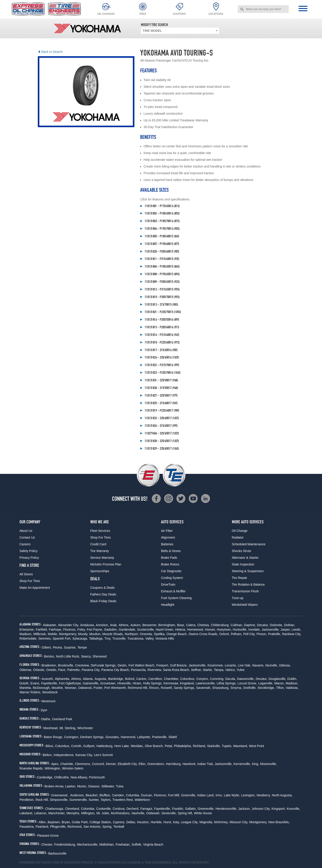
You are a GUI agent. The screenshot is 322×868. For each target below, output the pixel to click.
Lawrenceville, (206, 683)
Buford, (130, 679)
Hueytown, (224, 630)
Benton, (49, 656)
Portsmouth (97, 777)
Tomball (119, 827)
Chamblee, (172, 679)
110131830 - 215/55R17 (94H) (161, 388)
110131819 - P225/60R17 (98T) (162, 411)
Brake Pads (169, 558)
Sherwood (100, 656)
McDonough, (41, 688)
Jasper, (285, 630)
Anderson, (77, 795)
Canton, (142, 679)
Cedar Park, (80, 822)
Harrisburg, (174, 764)
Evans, (35, 683)
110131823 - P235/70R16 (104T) (163, 373)
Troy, (108, 638)
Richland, (199, 746)
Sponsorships (100, 571)
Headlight (168, 605)
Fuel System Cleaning (176, 598)
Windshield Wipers (245, 605)
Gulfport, (89, 746)
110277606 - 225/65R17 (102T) (162, 434)
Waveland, (241, 746)
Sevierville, (169, 813)
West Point (256, 746)
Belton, (48, 755)
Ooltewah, (153, 813)
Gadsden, (111, 630)
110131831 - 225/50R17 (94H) (161, 381)
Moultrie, (58, 688)
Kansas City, (84, 755)
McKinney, (221, 822)
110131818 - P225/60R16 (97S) (162, 343)
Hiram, (137, 683)
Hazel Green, (165, 630)
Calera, (191, 625)
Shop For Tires (30, 581)
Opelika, (160, 634)
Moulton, (95, 634)
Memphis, (73, 813)
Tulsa (120, 786)
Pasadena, (27, 827)
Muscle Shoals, (113, 634)
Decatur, (263, 625)
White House (203, 813)
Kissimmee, (216, 665)
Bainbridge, (116, 679)
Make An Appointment (35, 588)
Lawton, (71, 786)
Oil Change (240, 531)
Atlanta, (88, 679)
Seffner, (196, 670)
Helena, (180, 630)
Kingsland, (187, 683)
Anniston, (102, 625)
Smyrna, (236, 688)
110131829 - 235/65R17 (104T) (162, 449)
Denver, (111, 764)
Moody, (83, 634)
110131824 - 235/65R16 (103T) (162, 358)
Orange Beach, (177, 634)
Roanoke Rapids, (31, 768)
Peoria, (58, 647)
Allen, (43, 822)
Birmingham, (167, 625)
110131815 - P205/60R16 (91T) (162, 328)
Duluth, (24, 683)
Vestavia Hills (165, 638)
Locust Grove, (247, 683)
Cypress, (119, 822)
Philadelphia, (183, 746)
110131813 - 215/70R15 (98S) (161, 305)
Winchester (85, 728)
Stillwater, (108, 786)
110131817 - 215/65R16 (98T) (161, 350)
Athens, (124, 625)
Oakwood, (85, 688)
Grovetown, (108, 683)
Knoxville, (293, 809)
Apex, (55, 764)
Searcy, (86, 656)
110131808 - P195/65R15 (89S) (162, 275)
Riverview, (155, 670)
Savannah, (204, 688)
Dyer (44, 710)
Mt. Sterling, (68, 728)
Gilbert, (47, 647)
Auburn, (136, 625)
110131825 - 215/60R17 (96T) (161, 404)
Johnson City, (261, 809)
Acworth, (48, 679)
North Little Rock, (68, 656)
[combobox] (263, 9)
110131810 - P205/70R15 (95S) (162, 297)
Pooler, (98, 688)
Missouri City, (239, 822)
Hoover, (210, 630)
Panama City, (91, 670)
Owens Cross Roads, (203, 634)
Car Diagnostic (171, 571)
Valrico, (231, 670)
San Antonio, (92, 827)
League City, (190, 822)
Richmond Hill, (138, 688)
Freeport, (163, 665)
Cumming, (217, 679)
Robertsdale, (28, 638)
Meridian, (137, 746)
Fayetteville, (50, 683)
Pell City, (249, 634)
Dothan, (290, 625)
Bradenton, (49, 665)
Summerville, (79, 800)
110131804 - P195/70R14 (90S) (162, 229)
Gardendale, (127, 630)
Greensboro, (156, 764)
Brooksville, (66, 665)
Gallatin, (191, 809)
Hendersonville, (226, 809)
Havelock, (189, 764)
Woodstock (50, 692)
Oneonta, (146, 634)
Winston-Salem (73, 768)
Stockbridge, (266, 688)
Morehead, (51, 728)
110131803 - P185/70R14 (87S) (162, 221)
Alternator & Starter (245, 558)
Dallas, (131, 822)
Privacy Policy (29, 558)
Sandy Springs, (184, 688)
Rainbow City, (291, 634)
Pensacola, (139, 670)
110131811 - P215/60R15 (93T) (162, 259)
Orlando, (39, 670)
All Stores (26, 574)
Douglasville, (277, 679)
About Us (26, 531)
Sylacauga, (80, 638)
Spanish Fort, (62, 638)
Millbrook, (40, 634)
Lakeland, (26, 813)
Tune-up (238, 598)
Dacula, (230, 679)
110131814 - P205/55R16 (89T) (162, 320)
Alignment (168, 537)
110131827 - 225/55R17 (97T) (161, 396)
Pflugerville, (58, 827)
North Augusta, (282, 795)
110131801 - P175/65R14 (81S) (162, 206)
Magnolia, (206, 822)
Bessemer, (150, 625)
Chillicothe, (62, 777)
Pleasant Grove (48, 836)
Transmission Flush (245, 591)
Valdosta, (292, 688)
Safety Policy (29, 551)
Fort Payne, (95, 630)
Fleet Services (100, 531)
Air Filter (167, 531)
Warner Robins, (30, 692)
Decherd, (133, 809)
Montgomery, (68, 634)
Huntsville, (240, 630)
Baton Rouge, (53, 737)
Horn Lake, (122, 746)
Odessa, (285, 665)
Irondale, (254, 630)
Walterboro (142, 800)
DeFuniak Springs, (104, 665)
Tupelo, (227, 746)
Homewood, (196, 630)
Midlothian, (107, 844)
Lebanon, (41, 813)
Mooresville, (268, 764)
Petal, (169, 746)
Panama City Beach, (116, 670)
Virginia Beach (153, 844)
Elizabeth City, (127, 764)
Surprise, (70, 647)
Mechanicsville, (88, 844)
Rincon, (154, 688)
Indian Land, (206, 795)
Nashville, (138, 813)
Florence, (70, 630)
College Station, (101, 822)
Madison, (26, 634)
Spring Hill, (185, 813)
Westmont (48, 701)
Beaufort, (92, 795)
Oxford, (225, 634)
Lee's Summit (103, 755)
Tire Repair (240, 578)
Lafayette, (144, 737)
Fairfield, (42, 630)
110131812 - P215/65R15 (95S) (162, 290)
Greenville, (189, 795)
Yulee (240, 670)
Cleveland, (72, 809)
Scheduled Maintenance (249, 544)
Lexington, (248, 795)
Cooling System (172, 578)
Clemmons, (83, 764)
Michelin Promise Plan (106, 564)
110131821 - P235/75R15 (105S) (163, 312)
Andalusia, (87, 625)
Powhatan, (123, 844)
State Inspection (243, 564)
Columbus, (188, 679)
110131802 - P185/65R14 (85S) (162, 214)
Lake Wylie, (232, 795)
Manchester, (57, 813)
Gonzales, (113, 737)
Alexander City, (68, 625)
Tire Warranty (100, 551)
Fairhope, (55, 630)
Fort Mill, (174, 795)
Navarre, (258, 665)
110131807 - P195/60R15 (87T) (162, 244)
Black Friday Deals (103, 601)
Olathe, (46, 719)
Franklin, (178, 809)
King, (255, 764)
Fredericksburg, (65, 844)
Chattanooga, (55, 809)
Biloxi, (50, 746)
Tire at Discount (66, 862)
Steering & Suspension (248, 571)
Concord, (98, 764)
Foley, (82, 630)
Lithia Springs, (227, 683)
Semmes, (45, 638)
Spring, (107, 827)
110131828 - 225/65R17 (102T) (162, 441)
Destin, (123, 665)
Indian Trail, (205, 764)
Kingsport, (279, 809)
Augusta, (101, 679)
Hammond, (128, 737)
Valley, (150, 638)
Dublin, (292, 679)
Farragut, (147, 809)
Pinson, (262, 634)
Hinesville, (125, 683)
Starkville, (214, 746)
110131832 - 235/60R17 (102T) (162, 419)
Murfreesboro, (121, 813)
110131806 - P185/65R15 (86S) (162, 267)
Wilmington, (53, 768)
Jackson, (244, 809)
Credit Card (98, 544)
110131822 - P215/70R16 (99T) (162, 365)
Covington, (72, 737)
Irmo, (219, 795)
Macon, (280, 683)
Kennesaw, (171, 683)
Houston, (143, 822)
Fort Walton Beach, (142, 665)
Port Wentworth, (115, 688)
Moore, (82, 786)
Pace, (62, 670)
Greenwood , (60, 795)
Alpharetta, (62, 679)
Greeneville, (206, 809)
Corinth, (77, 746)
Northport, (132, 634)
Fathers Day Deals (103, 594)
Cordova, (119, 809)
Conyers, (203, 679)
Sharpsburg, (221, 688)
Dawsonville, (246, 679)
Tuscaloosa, (136, 638)
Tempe (82, 647)
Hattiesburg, (105, 746)
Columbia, (133, 795)
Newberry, (264, 795)
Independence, (64, 755)
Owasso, (94, 786)
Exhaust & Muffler (173, 591)
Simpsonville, (59, 800)
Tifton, (280, 688)
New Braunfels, (279, 822)
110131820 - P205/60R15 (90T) (162, 252)
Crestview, (82, 665)
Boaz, (181, 625)
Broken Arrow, (54, 786)
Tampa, (219, 670)
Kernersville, (242, 764)
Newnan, (71, 688)
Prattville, (275, 634)
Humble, (157, 822)
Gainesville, (91, 683)
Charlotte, (67, 764)
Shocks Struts (241, 551)
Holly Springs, (153, 683)
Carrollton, (156, 679)
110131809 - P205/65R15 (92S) (162, 282)
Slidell (173, 737)
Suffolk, (137, 844)
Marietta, (25, 688)
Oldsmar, (26, 670)
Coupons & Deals (103, 588)
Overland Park (62, 719)
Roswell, (167, 688)
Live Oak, (245, 665)
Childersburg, (220, 625)
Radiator (238, 537)
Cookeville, (104, 809)
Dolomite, (276, 625)
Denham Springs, (92, 737)
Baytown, (54, 822)
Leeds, (296, 630)
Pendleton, (27, 800)
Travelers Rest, (123, 800)
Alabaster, (50, 625)
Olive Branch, (154, 746)
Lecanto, (231, 665)
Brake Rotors (170, 564)
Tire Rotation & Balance (248, 584)
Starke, (208, 670)
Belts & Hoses (171, 551)
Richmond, (75, 827)
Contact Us (27, 537)
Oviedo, (52, 670)
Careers (25, 544)
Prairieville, (160, 737)
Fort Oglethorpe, (70, 683)
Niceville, (272, 665)
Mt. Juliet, (103, 813)
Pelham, (236, 634)
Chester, (47, 844)
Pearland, (42, 827)
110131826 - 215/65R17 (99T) (161, 426)
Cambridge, (45, 777)
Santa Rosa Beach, (177, 670)
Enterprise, (27, 630)
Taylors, (106, 800)
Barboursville (57, 853)
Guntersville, (146, 630)
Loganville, (266, 683)
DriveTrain (168, 584)
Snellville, (250, 688)
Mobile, (53, 634)
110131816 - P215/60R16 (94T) (162, 335)
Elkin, (142, 764)
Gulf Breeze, (179, 665)
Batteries (167, 544)
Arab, (114, 625)
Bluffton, (105, 795)
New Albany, (79, 777)
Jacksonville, (270, 630)
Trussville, (119, 638)
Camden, (118, 795)
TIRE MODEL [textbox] (152, 31)
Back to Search (52, 52)
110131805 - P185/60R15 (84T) (162, 237)
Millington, (88, 813)
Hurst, (168, 822)
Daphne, (250, 625)
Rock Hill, (42, 800)
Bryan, (66, 822)
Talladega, (96, 638)
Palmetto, (74, 670)
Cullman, (237, 625)
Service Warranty (102, 558)
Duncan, (147, 795)
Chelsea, (204, 625)
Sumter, (94, 800)
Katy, (176, 822)
